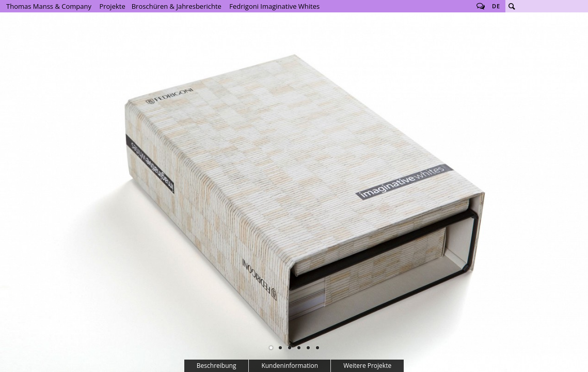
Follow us (481, 6)
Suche (512, 6)
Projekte (112, 6)
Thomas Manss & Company (49, 6)
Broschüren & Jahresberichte (177, 6)
